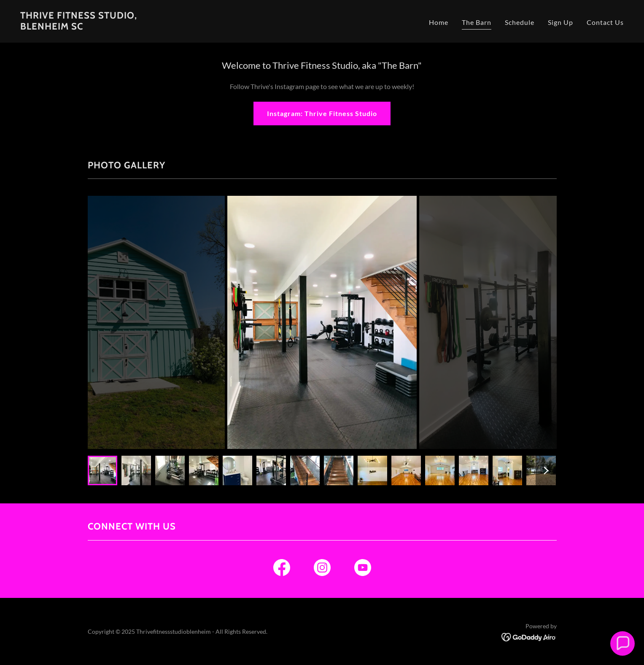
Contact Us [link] (605, 22)
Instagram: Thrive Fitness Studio (322, 113)
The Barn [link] (477, 22)
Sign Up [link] (560, 22)
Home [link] (439, 22)
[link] (79, 27)
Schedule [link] (520, 22)
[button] (622, 643)
